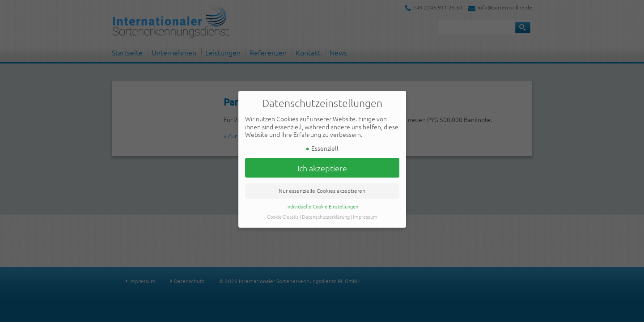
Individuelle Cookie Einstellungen (322, 203)
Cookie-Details (283, 213)
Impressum (365, 213)
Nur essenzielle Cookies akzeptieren (322, 187)
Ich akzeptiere (322, 164)
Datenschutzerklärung (326, 213)
